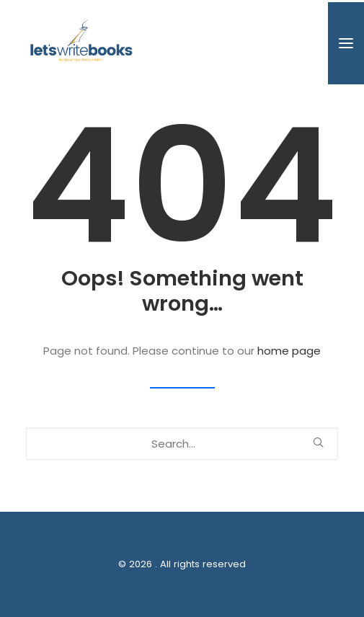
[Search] (182, 444)
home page (289, 351)
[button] (346, 43)
